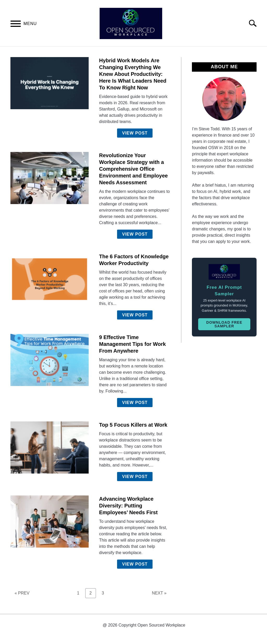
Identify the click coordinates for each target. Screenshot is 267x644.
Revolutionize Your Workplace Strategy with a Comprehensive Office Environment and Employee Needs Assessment (133, 169)
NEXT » (159, 593)
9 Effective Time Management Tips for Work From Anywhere (132, 344)
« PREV (22, 593)
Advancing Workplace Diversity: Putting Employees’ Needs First (128, 506)
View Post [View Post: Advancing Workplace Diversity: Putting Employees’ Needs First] (135, 564)
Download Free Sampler (224, 324)
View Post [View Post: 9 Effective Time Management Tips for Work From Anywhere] (135, 403)
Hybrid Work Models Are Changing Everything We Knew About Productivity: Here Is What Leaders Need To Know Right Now (133, 74)
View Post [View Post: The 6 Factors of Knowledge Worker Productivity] (135, 315)
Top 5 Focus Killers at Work (133, 425)
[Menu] (16, 25)
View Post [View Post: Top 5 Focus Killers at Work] (135, 477)
